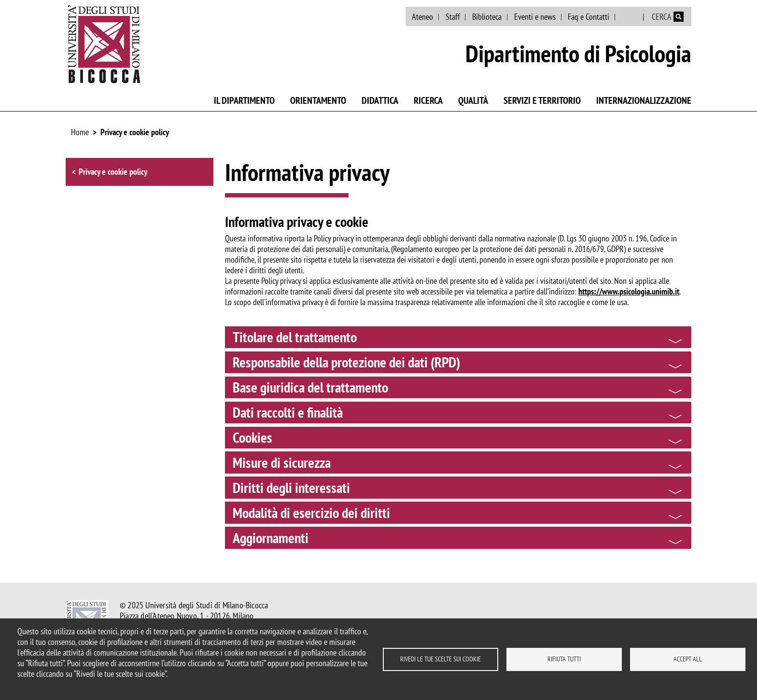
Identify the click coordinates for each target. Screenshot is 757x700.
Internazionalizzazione (644, 100)
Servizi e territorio (542, 100)
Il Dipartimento (244, 100)
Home (80, 132)
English (630, 17)
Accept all (688, 659)
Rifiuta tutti (564, 659)
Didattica (380, 100)
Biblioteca (487, 17)
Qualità (473, 100)
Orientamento (318, 100)
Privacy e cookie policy (135, 132)
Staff (453, 17)
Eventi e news (535, 17)
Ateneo (422, 17)
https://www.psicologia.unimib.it (629, 291)
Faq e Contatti (589, 17)
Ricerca (428, 100)
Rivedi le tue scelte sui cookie (441, 659)
